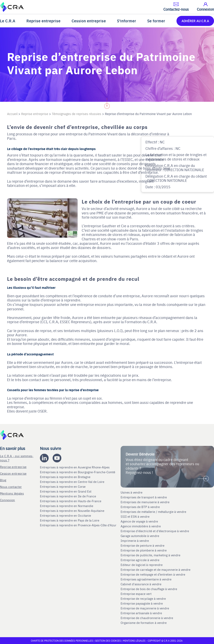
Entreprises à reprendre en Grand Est (66, 491)
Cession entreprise (89, 21)
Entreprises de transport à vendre (144, 497)
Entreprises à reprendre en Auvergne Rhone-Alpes (75, 467)
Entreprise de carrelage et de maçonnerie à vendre (156, 570)
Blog (3, 480)
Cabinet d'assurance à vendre (141, 584)
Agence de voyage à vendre (140, 521)
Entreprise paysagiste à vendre (142, 603)
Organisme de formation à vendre (144, 623)
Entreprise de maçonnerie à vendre (145, 608)
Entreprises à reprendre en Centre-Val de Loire (73, 482)
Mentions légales (12, 493)
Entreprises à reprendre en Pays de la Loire (70, 520)
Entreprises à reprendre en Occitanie (66, 515)
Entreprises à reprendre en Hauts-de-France (71, 501)
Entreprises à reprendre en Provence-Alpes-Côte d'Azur (79, 525)
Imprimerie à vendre (135, 541)
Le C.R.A (8, 21)
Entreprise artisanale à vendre (141, 613)
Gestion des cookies (108, 641)
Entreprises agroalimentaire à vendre (146, 579)
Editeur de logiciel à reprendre (142, 565)
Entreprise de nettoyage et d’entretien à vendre (153, 574)
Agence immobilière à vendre (141, 526)
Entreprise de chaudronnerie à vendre (147, 618)
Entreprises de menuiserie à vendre (145, 502)
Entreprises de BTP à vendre (141, 507)
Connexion (8, 500)
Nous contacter (11, 487)
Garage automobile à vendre (140, 536)
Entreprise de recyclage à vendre (143, 599)
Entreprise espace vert (136, 594)
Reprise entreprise (43, 21)
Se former (156, 21)
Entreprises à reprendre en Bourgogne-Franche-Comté (78, 472)
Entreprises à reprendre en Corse (63, 487)
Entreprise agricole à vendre (140, 560)
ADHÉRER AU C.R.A (195, 21)
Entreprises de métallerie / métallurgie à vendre (154, 512)
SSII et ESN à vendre (135, 516)
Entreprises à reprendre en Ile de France (68, 496)
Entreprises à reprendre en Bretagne (66, 477)
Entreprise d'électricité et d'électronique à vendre (155, 531)
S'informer (127, 21)
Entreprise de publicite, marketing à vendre (150, 555)
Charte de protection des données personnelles (62, 641)
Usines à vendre (132, 492)
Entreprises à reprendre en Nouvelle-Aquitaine (73, 511)
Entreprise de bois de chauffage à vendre (149, 589)
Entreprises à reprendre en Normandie (67, 506)
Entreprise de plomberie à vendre (144, 550)
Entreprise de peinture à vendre (142, 545)
